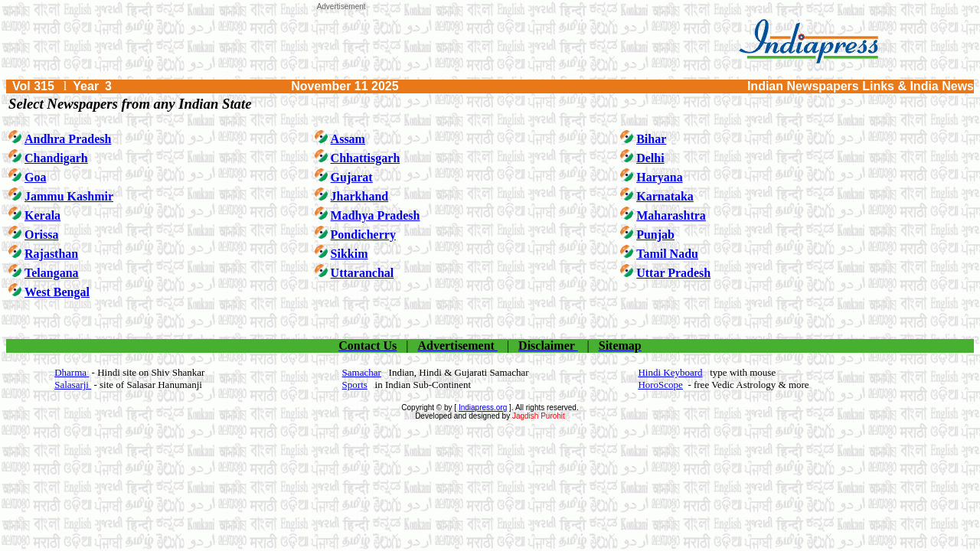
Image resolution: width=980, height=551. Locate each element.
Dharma (72, 372)
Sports (355, 385)
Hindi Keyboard (670, 372)
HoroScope (660, 385)
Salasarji (73, 385)
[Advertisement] (341, 45)
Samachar (362, 372)
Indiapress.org (483, 408)
